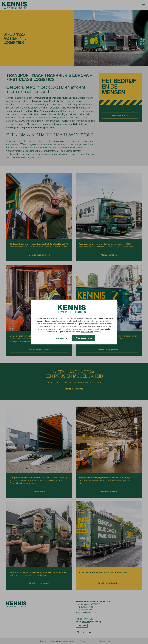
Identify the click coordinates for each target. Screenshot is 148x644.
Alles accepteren (84, 338)
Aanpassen (61, 338)
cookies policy (76, 326)
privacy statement (87, 332)
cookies (107, 321)
